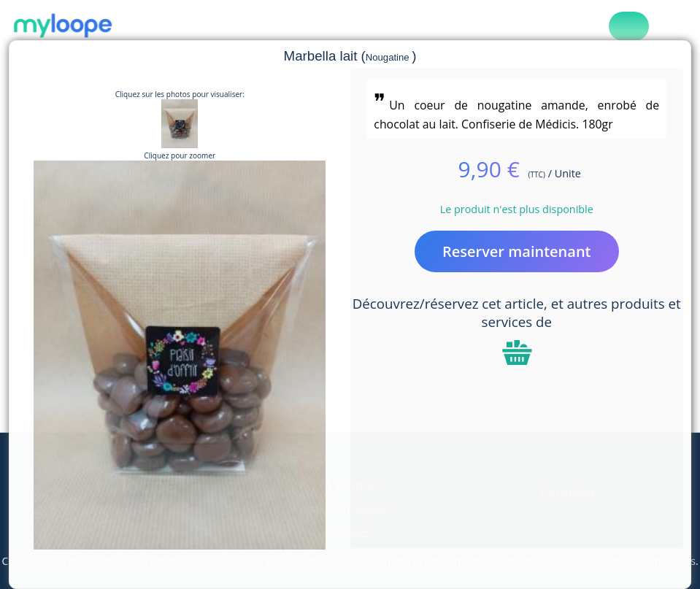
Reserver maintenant (517, 251)
